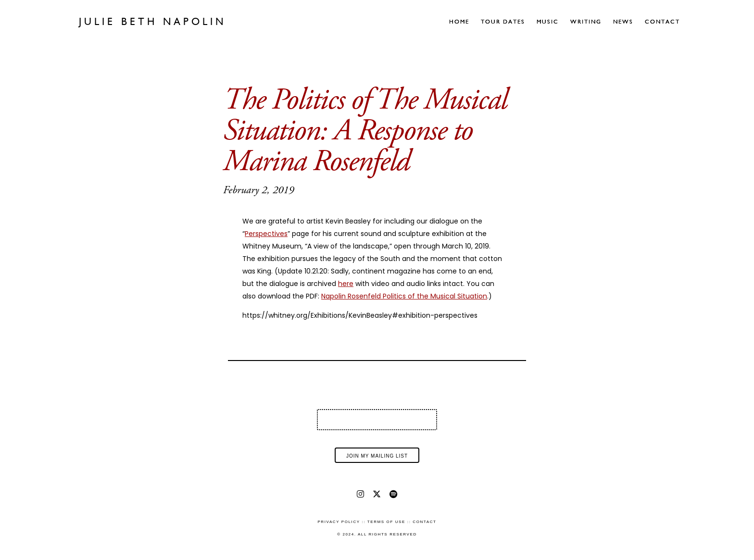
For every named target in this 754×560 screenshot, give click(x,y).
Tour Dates (503, 22)
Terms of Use (386, 522)
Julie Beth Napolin (152, 22)
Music (548, 22)
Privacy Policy (339, 522)
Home (459, 22)
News (623, 22)
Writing (586, 22)
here (346, 284)
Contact (662, 22)
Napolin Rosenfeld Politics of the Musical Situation (404, 296)
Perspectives (266, 234)
